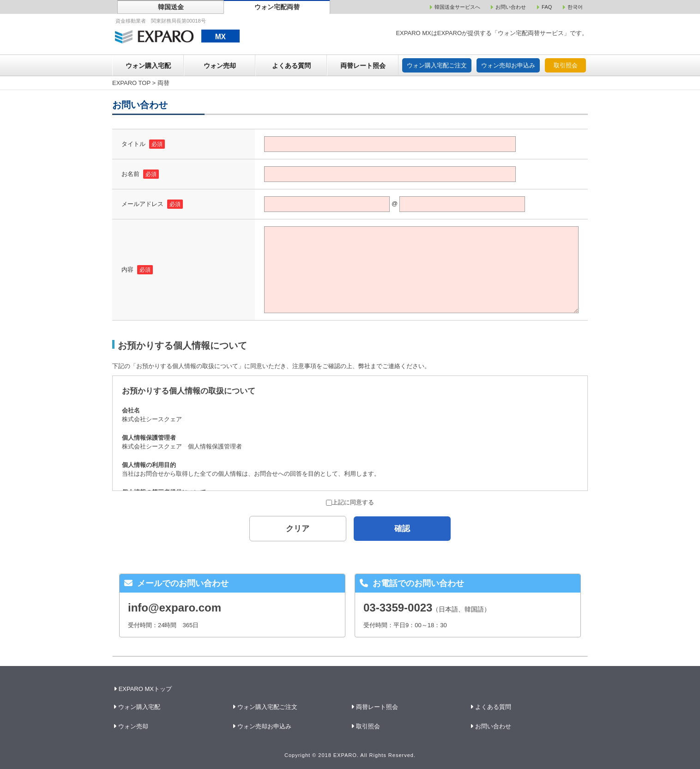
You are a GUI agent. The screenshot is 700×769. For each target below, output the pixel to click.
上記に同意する (350, 502)
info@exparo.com (175, 608)
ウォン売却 (220, 66)
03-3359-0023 (398, 608)
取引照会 (566, 65)
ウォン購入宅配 (148, 66)
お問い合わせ (493, 726)
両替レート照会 (363, 66)
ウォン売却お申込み (508, 65)
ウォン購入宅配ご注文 (437, 65)
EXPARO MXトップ (144, 689)
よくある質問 (291, 66)
